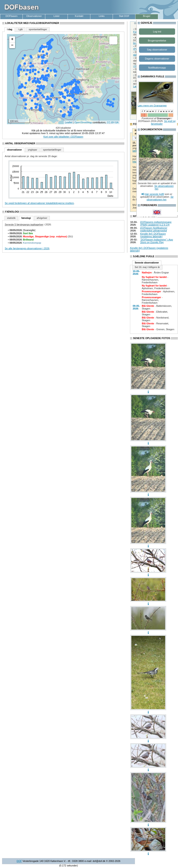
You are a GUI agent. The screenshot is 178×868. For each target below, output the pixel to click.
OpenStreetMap (83, 122)
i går (20, 29)
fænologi (26, 218)
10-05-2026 (136, 273)
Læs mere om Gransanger (152, 105)
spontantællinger (38, 29)
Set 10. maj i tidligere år (147, 267)
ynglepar (32, 150)
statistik (11, 218)
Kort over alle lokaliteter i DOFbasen (63, 137)
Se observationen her (160, 198)
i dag (10, 29)
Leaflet (69, 122)
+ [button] (12, 39)
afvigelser (42, 218)
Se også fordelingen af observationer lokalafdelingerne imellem (39, 203)
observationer (14, 150)
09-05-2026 (136, 307)
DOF (19, 861)
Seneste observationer (147, 263)
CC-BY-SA (113, 122)
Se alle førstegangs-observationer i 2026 (27, 248)
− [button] (12, 45)
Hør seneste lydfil (154, 194)
